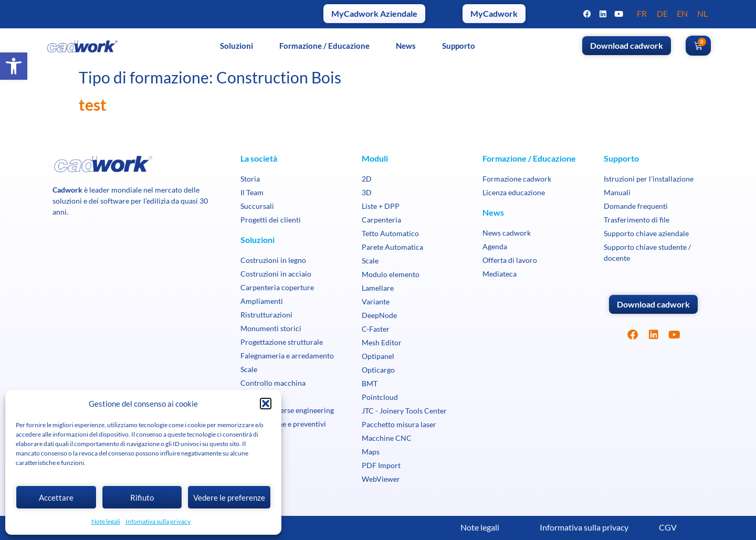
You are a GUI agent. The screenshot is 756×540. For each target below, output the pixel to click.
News (406, 46)
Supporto (459, 46)
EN (682, 13)
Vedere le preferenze (229, 497)
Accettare (56, 497)
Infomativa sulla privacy (158, 521)
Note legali (106, 521)
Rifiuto (142, 497)
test (93, 104)
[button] (14, 66)
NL (702, 13)
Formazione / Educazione (324, 46)
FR (642, 13)
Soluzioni (237, 46)
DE (662, 13)
